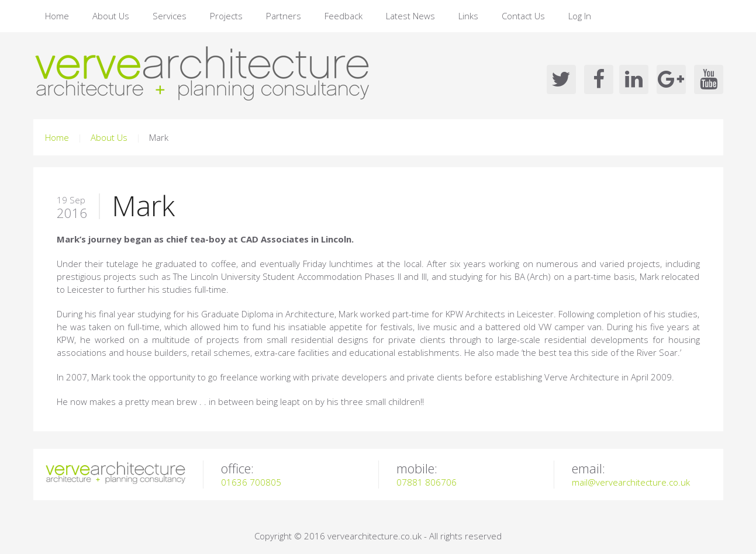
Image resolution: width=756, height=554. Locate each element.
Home (57, 16)
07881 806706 (427, 482)
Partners (284, 16)
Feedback (344, 16)
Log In (580, 16)
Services (170, 16)
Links (468, 16)
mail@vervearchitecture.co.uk (631, 482)
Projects (226, 16)
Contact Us (523, 16)
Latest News (410, 16)
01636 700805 (251, 482)
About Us (111, 16)
